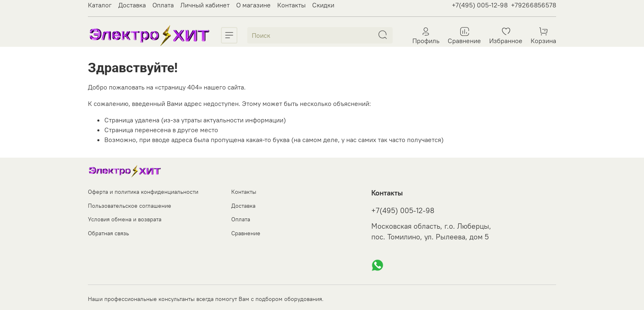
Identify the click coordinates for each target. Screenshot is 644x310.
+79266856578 (534, 5)
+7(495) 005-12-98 (480, 5)
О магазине (253, 5)
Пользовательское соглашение (130, 206)
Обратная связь (108, 233)
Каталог (100, 5)
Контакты (291, 5)
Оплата (163, 5)
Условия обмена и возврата (125, 219)
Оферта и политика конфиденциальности (143, 192)
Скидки (323, 5)
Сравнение (246, 233)
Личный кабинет (205, 5)
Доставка (132, 5)
